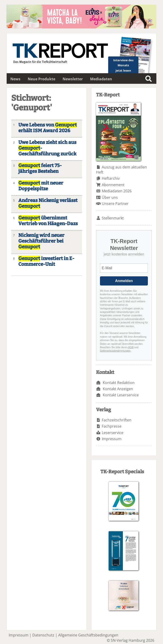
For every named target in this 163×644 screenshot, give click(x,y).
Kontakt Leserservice (121, 395)
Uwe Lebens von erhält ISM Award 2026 (48, 128)
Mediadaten (101, 79)
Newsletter (73, 79)
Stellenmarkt (113, 218)
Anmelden (124, 281)
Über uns (110, 197)
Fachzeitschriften (117, 420)
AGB (131, 347)
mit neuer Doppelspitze (41, 186)
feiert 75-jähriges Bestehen (40, 168)
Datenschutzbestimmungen (115, 351)
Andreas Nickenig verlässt (48, 203)
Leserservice (113, 433)
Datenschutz (43, 635)
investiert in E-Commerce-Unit (46, 261)
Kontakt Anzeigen (118, 389)
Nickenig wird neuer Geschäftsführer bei (41, 241)
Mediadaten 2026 (117, 191)
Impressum (112, 439)
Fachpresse (112, 426)
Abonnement (113, 185)
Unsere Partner (115, 204)
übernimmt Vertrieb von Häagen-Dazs (48, 221)
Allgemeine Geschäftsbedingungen (88, 635)
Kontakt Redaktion (119, 383)
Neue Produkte (41, 79)
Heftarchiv (111, 178)
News (15, 79)
